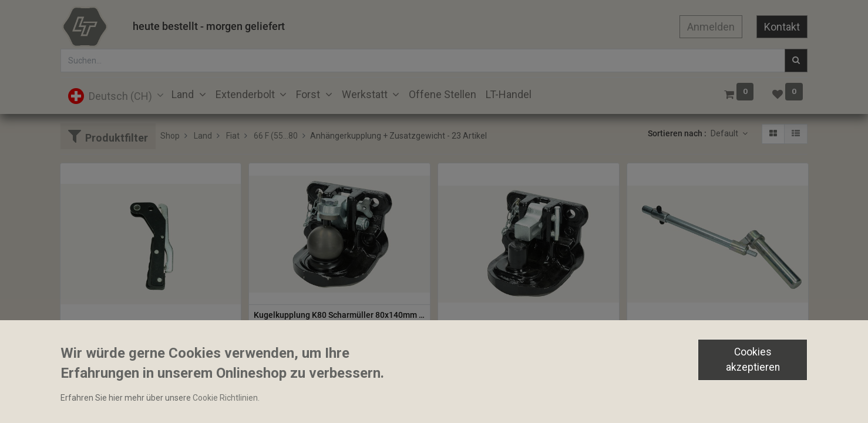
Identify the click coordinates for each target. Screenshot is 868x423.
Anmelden (711, 27)
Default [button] (725, 133)
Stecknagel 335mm (668, 335)
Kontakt (782, 27)
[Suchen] (796, 61)
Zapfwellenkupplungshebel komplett (134, 335)
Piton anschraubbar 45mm (492, 335)
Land (203, 136)
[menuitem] (443, 94)
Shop (170, 136)
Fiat (233, 136)
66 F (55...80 (276, 136)
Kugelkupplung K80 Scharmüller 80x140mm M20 (339, 315)
